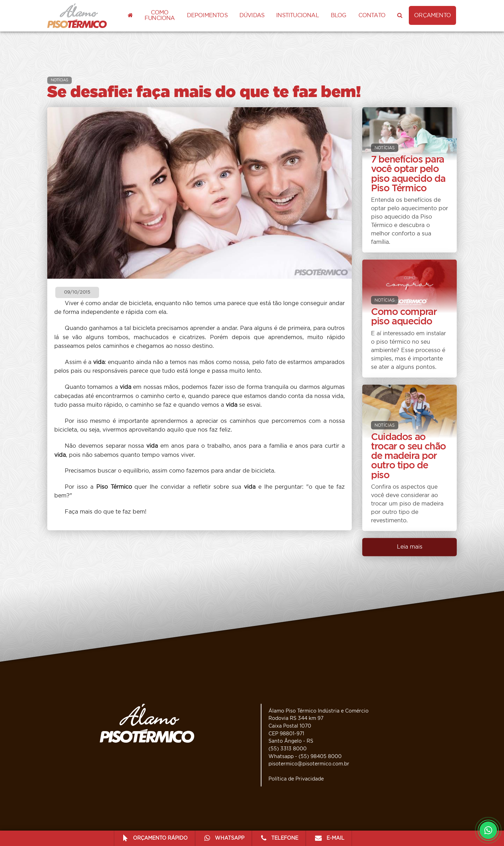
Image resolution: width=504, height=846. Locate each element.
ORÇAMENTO (432, 15)
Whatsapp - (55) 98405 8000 (305, 756)
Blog (339, 15)
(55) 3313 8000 (288, 749)
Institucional (297, 15)
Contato (372, 15)
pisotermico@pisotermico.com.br (309, 764)
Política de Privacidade (296, 779)
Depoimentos (207, 15)
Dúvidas (252, 15)
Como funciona (160, 15)
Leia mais (410, 547)
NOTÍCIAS (59, 80)
